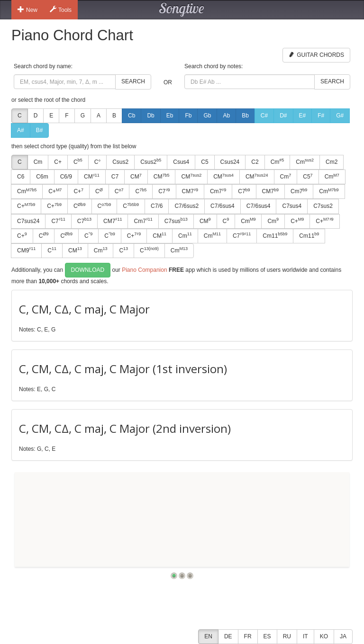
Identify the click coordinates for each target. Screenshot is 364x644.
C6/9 (66, 177)
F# (321, 116)
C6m (42, 177)
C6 (21, 177)
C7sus (176, 221)
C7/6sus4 (223, 206)
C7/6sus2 (187, 206)
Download (88, 270)
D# (283, 116)
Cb (132, 116)
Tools (61, 9)
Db (150, 116)
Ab (226, 116)
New (27, 9)
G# (340, 116)
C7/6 (157, 206)
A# (21, 130)
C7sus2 (323, 206)
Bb (245, 116)
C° (97, 162)
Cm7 (218, 191)
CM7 (190, 191)
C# (264, 116)
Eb (170, 116)
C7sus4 (292, 206)
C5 (205, 162)
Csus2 (120, 162)
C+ (58, 162)
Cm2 (332, 162)
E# (303, 116)
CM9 (26, 250)
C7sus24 (28, 221)
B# (40, 130)
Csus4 (181, 162)
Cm (38, 162)
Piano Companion (144, 270)
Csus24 (230, 162)
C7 (115, 177)
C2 (255, 162)
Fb (188, 116)
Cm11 (275, 235)
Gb (207, 116)
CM (92, 177)
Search (133, 81)
